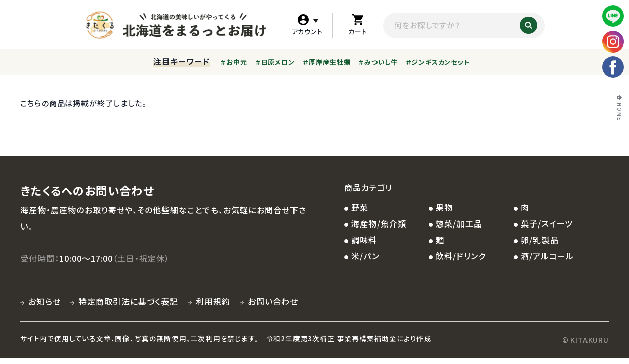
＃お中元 (234, 62)
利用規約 (213, 301)
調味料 (364, 240)
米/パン (365, 256)
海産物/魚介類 (379, 223)
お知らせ (45, 301)
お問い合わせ (273, 301)
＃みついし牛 (378, 62)
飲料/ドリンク (461, 256)
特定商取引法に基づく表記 (128, 301)
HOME (619, 112)
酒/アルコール (547, 256)
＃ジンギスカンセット (438, 62)
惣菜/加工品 (459, 223)
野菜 (360, 207)
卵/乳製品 (540, 240)
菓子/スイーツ (547, 223)
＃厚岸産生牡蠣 (326, 62)
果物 (444, 207)
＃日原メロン (275, 62)
